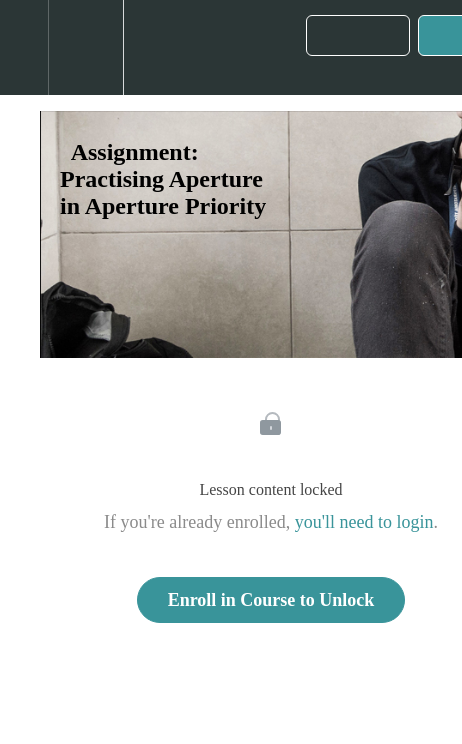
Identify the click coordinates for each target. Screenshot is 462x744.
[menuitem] (85, 47)
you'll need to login (364, 522)
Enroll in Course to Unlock (271, 600)
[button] (24, 47)
